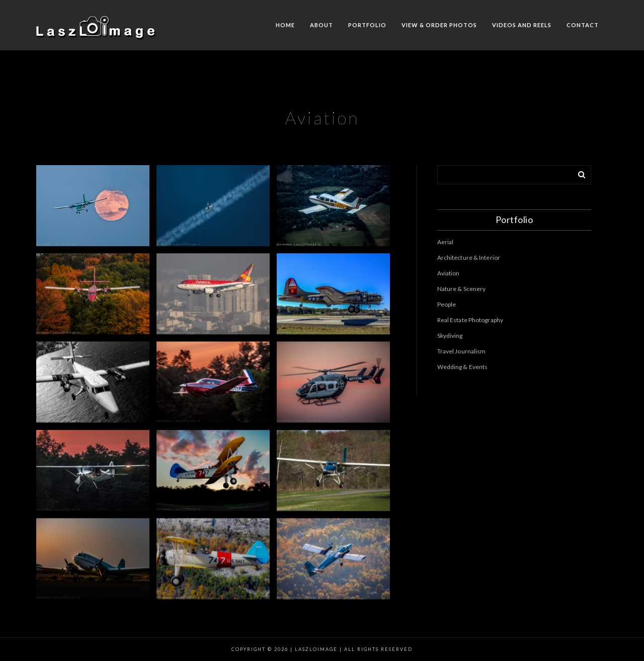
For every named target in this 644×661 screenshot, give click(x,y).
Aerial (446, 242)
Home (285, 25)
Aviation (449, 273)
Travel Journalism (462, 351)
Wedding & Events (463, 367)
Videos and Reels (522, 25)
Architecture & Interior (469, 258)
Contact (583, 25)
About (321, 25)
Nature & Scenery (462, 289)
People (447, 304)
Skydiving (450, 336)
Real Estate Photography (470, 320)
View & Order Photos (439, 25)
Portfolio (367, 25)
